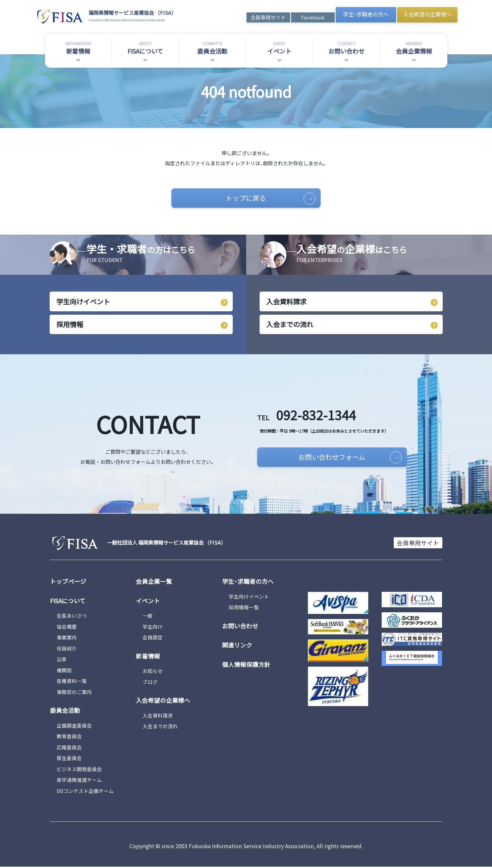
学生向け (153, 628)
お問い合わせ (240, 627)
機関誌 (64, 671)
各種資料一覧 (72, 682)
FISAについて (68, 602)
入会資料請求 (286, 302)
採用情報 (70, 325)
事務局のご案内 (74, 693)
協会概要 (67, 628)
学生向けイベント (83, 302)
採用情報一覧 (244, 609)
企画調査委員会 (74, 726)
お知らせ (153, 672)
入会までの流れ (290, 325)
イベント (148, 602)
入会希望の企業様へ (427, 14)
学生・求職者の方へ (366, 14)
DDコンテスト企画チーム (86, 792)
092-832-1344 (311, 416)
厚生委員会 (69, 759)
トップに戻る (267, 198)
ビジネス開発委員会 (79, 770)
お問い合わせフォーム (341, 458)
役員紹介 (67, 650)
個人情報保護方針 (246, 665)
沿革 (62, 660)
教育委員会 (69, 737)
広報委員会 (69, 748)
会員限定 (153, 639)
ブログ (150, 683)
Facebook (313, 17)
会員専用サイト (268, 17)
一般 (148, 617)
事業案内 (67, 639)
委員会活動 (65, 711)
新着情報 (148, 657)
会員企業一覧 (154, 583)
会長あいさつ (72, 617)
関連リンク (237, 646)
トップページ (68, 583)
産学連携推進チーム (79, 781)
